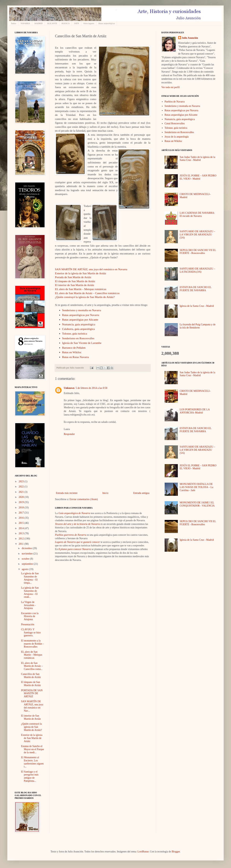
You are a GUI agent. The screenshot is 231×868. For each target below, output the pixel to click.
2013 (22, 533)
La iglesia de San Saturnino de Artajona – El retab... (30, 592)
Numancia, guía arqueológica (79, 324)
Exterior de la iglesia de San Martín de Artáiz (81, 273)
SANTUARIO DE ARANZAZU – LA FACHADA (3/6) (197, 270)
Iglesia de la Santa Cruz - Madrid (197, 306)
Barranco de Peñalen (74, 348)
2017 (22, 513)
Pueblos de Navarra (175, 102)
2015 (22, 523)
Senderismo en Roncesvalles (78, 338)
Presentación (28, 624)
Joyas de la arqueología (177, 137)
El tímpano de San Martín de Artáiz (75, 281)
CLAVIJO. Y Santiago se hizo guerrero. (31, 633)
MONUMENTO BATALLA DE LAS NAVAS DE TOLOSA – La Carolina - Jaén (196, 487)
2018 (22, 508)
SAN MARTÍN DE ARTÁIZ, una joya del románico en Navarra (91, 269)
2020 (22, 497)
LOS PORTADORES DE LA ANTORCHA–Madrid (195, 411)
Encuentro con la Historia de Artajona (30, 616)
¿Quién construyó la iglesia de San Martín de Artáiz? (85, 297)
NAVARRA (25, 23)
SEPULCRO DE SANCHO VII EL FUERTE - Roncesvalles (198, 252)
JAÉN (77, 23)
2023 (22, 481)
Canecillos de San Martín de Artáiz (31, 676)
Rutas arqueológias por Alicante (80, 320)
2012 (22, 539)
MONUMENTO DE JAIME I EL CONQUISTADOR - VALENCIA (197, 504)
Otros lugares (89, 23)
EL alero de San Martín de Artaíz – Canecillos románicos (87, 293)
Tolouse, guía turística (75, 333)
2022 (22, 487)
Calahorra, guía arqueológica (78, 329)
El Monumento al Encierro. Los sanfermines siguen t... (32, 762)
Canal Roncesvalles (175, 123)
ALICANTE (52, 23)
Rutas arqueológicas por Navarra (81, 315)
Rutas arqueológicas (107, 23)
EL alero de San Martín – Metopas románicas (81, 289)
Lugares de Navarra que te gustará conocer (77, 542)
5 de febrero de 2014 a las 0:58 (91, 388)
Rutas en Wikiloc (72, 352)
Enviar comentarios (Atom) (84, 499)
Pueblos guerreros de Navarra (71, 535)
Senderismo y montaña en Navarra (82, 310)
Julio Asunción (190, 38)
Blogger (176, 852)
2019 (22, 502)
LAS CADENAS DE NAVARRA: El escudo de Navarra (197, 214)
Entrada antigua (141, 493)
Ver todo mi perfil (170, 87)
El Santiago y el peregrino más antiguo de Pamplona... (30, 776)
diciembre (27, 548)
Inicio (105, 493)
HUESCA (66, 23)
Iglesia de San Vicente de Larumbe (82, 343)
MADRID (39, 23)
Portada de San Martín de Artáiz (73, 277)
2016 (22, 518)
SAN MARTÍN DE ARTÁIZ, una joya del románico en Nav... (32, 706)
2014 (22, 528)
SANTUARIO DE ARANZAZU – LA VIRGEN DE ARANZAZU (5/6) (197, 235)
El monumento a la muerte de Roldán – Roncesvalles (33, 644)
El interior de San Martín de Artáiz (75, 285)
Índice (14, 23)
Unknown (69, 388)
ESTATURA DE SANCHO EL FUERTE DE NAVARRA (196, 289)
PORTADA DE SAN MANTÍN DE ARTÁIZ (32, 694)
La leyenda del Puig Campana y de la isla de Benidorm (198, 326)
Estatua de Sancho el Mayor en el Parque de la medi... (33, 749)
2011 (22, 544)
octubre (26, 559)
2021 (22, 492)
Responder (69, 434)
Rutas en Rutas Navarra (76, 357)
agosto (25, 569)
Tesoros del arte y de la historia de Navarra (77, 524)
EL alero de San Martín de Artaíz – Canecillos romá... (32, 666)
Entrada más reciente (67, 493)
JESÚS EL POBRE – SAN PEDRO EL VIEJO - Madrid (198, 177)
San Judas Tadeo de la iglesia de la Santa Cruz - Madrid (197, 159)
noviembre (27, 554)
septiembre (28, 564)
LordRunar (143, 852)
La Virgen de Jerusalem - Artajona (28, 605)
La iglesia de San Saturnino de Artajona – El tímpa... (30, 578)
